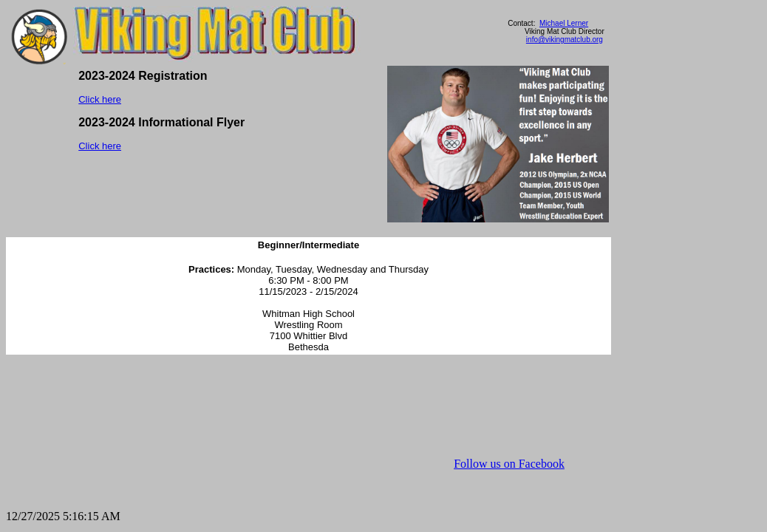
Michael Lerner (564, 23)
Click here (100, 99)
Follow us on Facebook (509, 464)
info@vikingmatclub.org (565, 40)
